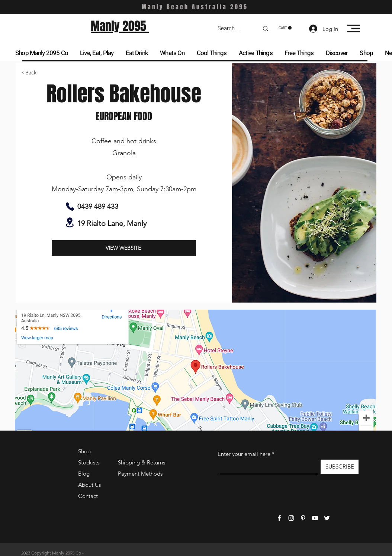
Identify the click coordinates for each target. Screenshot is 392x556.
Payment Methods (141, 474)
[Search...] (232, 28)
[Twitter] (327, 518)
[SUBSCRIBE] (340, 467)
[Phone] (70, 207)
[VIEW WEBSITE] (124, 248)
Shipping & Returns (142, 462)
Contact (88, 496)
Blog (84, 474)
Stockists (89, 462)
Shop (84, 451)
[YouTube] (315, 518)
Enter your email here (244, 454)
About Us (89, 485)
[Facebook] (279, 518)
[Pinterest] (303, 518)
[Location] (70, 222)
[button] (285, 28)
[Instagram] (291, 518)
